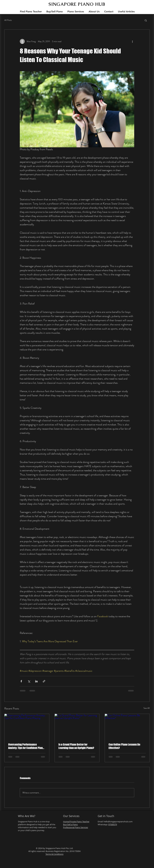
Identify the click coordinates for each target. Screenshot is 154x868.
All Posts (8, 20)
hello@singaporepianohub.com (118, 822)
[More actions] (132, 41)
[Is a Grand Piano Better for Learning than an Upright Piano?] (77, 726)
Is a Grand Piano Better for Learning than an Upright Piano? (76, 746)
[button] (146, 20)
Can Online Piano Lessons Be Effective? (124, 746)
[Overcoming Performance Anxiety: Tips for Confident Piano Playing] (27, 726)
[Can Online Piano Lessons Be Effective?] (127, 726)
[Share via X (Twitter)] (29, 681)
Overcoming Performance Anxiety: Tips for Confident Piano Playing (26, 746)
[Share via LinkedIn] (36, 681)
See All (147, 708)
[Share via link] (44, 681)
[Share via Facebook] (21, 681)
